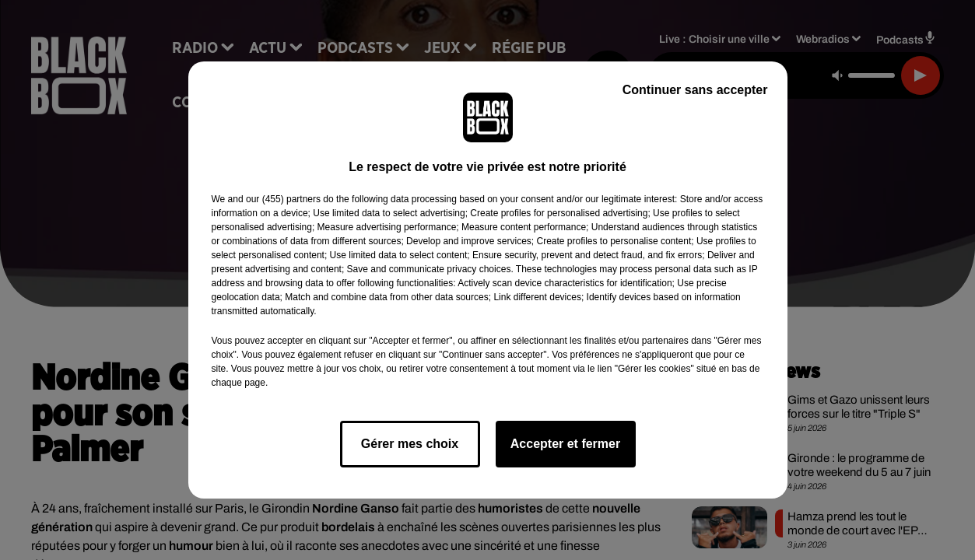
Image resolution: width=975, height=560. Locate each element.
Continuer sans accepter (695, 90)
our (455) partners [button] (283, 199)
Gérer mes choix (410, 444)
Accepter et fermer (565, 444)
